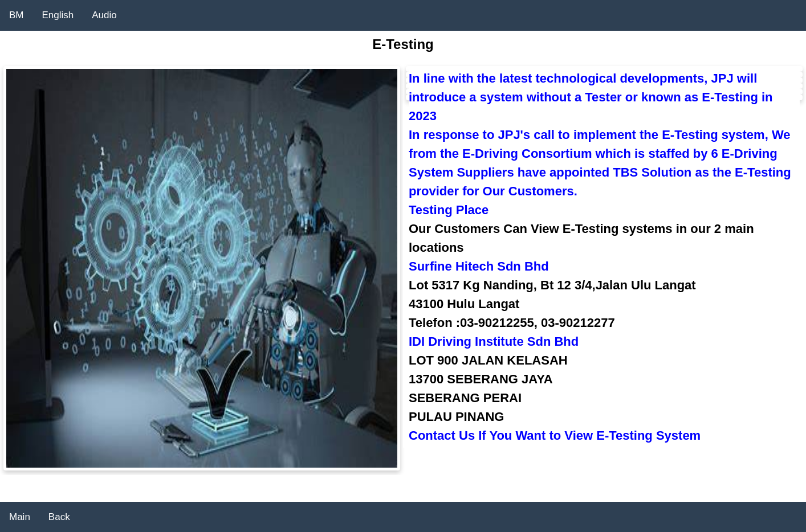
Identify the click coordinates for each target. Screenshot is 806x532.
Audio (104, 15)
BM (17, 15)
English (58, 15)
